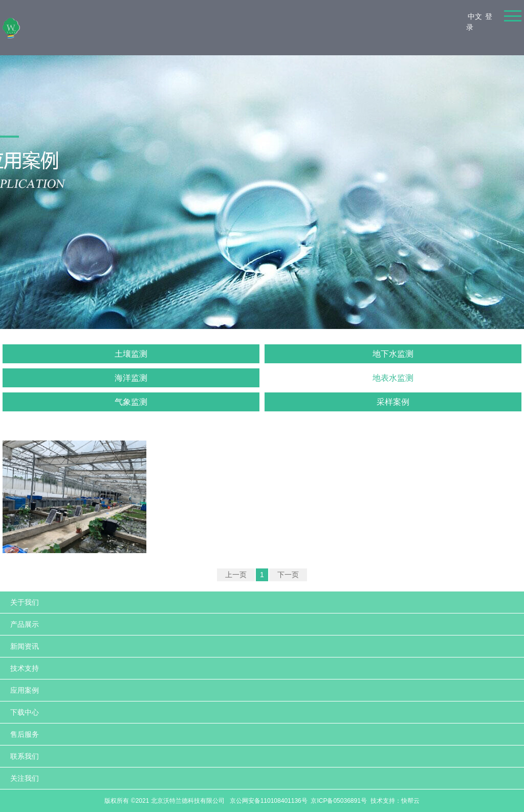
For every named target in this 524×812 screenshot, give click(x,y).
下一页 (288, 575)
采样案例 (393, 402)
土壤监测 (131, 354)
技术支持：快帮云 (395, 801)
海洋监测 (131, 378)
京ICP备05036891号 (339, 801)
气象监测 (131, 402)
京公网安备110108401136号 (267, 801)
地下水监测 (393, 354)
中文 (475, 16)
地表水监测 (393, 378)
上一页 (236, 575)
